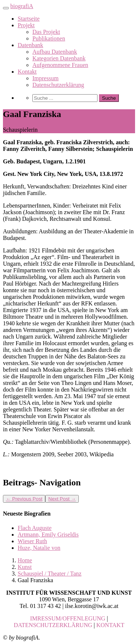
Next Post (62, 499)
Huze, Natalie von (39, 548)
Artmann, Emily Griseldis (48, 535)
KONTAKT (110, 625)
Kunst (25, 567)
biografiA (22, 6)
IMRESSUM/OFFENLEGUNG (68, 618)
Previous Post (24, 499)
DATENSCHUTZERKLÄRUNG (53, 625)
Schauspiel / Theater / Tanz (49, 574)
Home (25, 560)
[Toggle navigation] (6, 8)
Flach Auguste (35, 528)
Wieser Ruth (32, 541)
